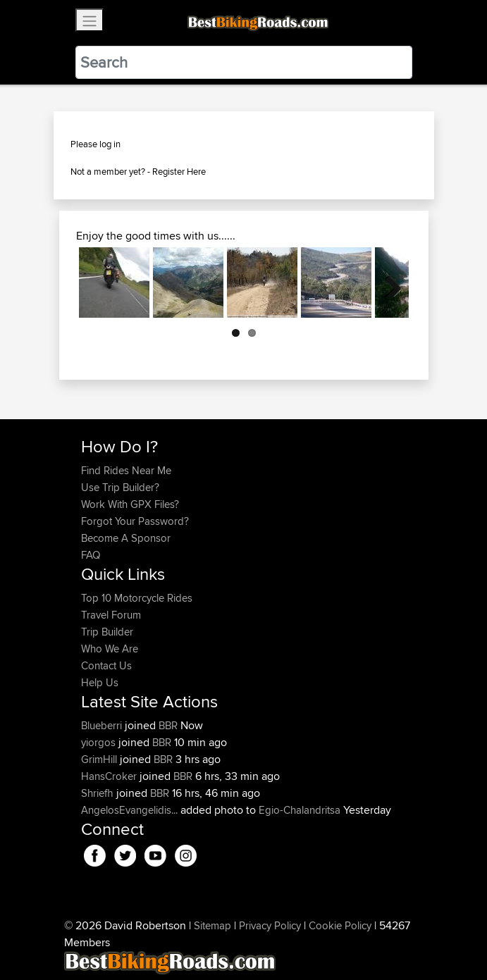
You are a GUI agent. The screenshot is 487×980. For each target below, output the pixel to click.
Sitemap (212, 925)
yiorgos (100, 742)
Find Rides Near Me (126, 470)
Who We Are (110, 649)
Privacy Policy (270, 925)
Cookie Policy (340, 925)
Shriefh (99, 793)
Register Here (179, 171)
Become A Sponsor (126, 538)
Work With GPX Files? (130, 504)
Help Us (100, 682)
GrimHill (100, 759)
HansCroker (110, 776)
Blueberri (103, 725)
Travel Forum (111, 615)
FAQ (91, 555)
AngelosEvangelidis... (129, 810)
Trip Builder (107, 632)
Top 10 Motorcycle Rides (137, 598)
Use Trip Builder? (120, 487)
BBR (168, 725)
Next (388, 283)
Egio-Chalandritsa (300, 810)
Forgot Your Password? (135, 521)
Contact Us (106, 665)
